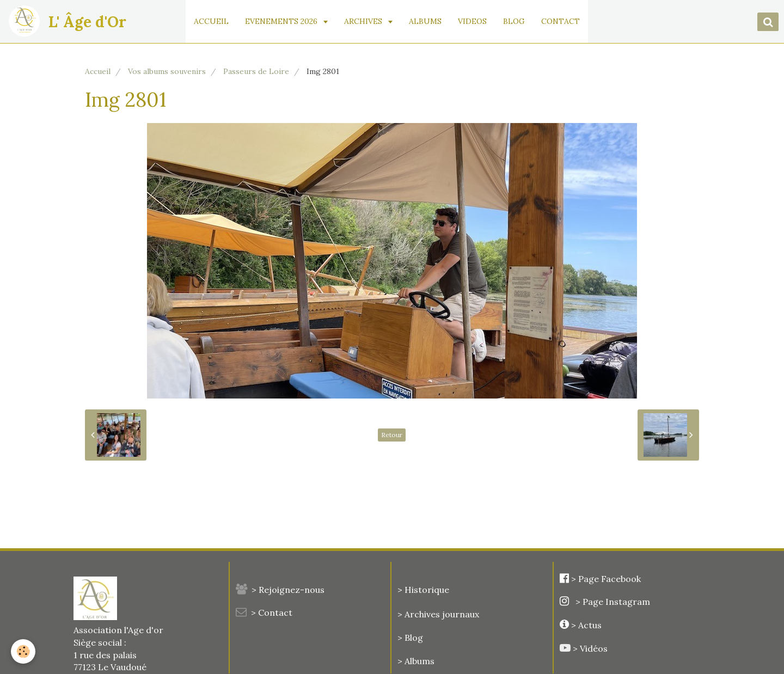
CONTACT (561, 21)
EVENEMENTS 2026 (282, 21)
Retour (392, 435)
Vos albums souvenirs (167, 71)
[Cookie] (23, 651)
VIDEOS (472, 21)
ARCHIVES (364, 21)
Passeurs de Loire (256, 71)
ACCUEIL (211, 21)
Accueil (98, 71)
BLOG (514, 21)
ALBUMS (425, 21)
